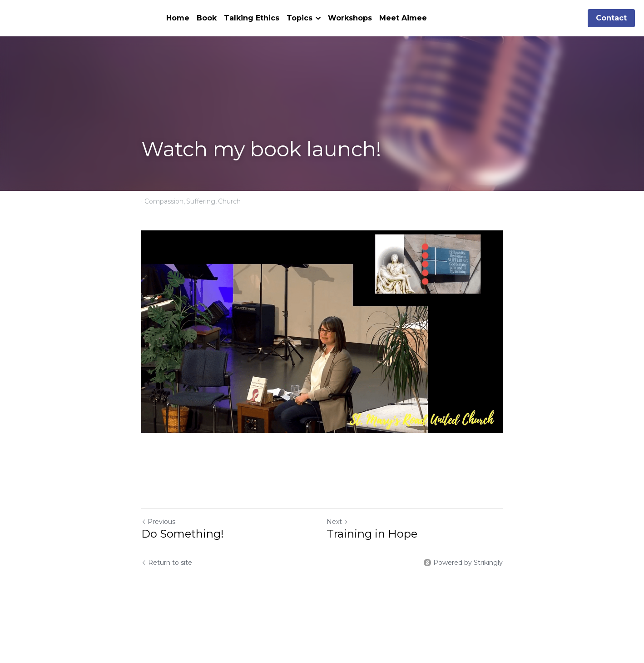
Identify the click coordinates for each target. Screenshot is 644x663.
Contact (611, 18)
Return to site (167, 563)
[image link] (322, 332)
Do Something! (183, 534)
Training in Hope (372, 534)
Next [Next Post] (337, 522)
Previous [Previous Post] (158, 522)
